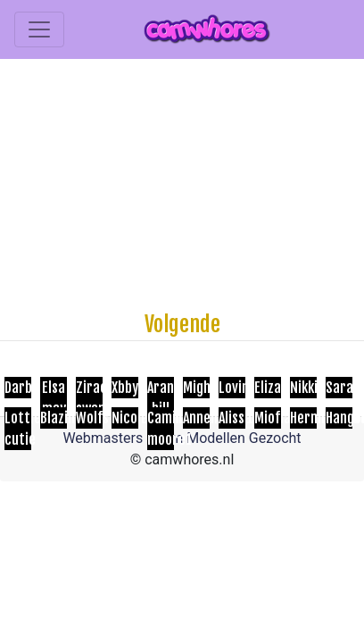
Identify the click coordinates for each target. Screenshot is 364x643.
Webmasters (103, 438)
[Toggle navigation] (39, 29)
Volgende (182, 324)
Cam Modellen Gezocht (227, 438)
